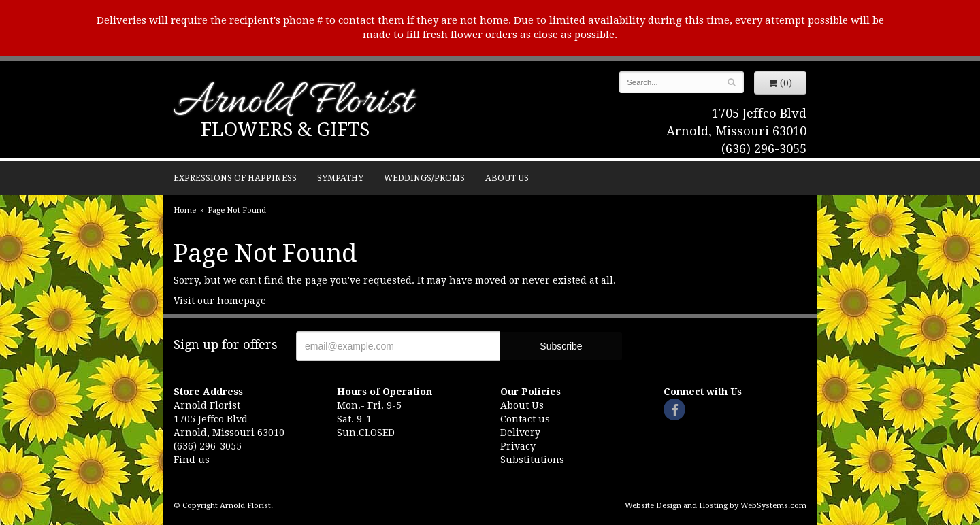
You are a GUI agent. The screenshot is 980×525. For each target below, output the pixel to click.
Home (185, 210)
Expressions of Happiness (235, 178)
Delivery (520, 433)
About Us (507, 178)
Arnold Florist (293, 103)
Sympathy (340, 178)
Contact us (525, 419)
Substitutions (532, 460)
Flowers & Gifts (285, 130)
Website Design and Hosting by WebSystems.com (716, 506)
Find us (192, 460)
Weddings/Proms (424, 178)
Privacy (518, 446)
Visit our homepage (220, 301)
